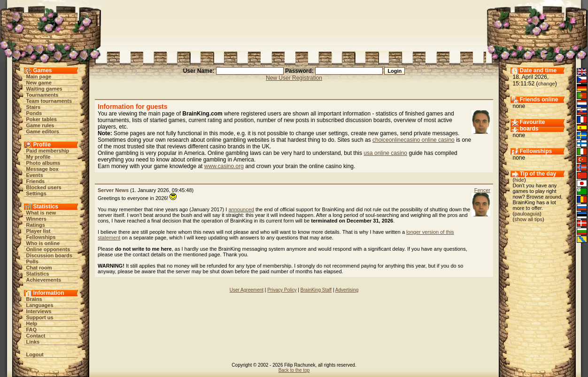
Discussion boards (49, 255)
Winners (36, 219)
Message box (43, 169)
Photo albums (43, 163)
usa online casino (385, 153)
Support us (40, 317)
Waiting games (44, 89)
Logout (35, 354)
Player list (39, 231)
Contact (36, 336)
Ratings (36, 225)
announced (241, 209)
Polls (32, 262)
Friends (36, 181)
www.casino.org (224, 166)
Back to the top (294, 370)
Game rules (40, 125)
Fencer (482, 190)
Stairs (34, 107)
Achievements (44, 280)
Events (35, 175)
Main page (39, 77)
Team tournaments (49, 101)
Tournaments (43, 95)
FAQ (32, 330)
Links (33, 342)
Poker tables (42, 119)
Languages (40, 305)
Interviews (39, 311)
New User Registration (294, 78)
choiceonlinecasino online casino (414, 140)
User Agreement (247, 290)
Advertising (347, 290)
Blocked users (44, 187)
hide (519, 180)
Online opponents (48, 249)
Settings (36, 193)
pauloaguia (527, 214)
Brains (34, 299)
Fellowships (41, 237)
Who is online (43, 243)
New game (39, 83)
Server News (113, 190)
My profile (39, 157)
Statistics (38, 274)
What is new (41, 213)
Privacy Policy (282, 290)
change (547, 84)
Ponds (34, 113)
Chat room (39, 268)
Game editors (43, 131)
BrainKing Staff (316, 290)
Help (32, 323)
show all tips (528, 219)
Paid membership (48, 151)
